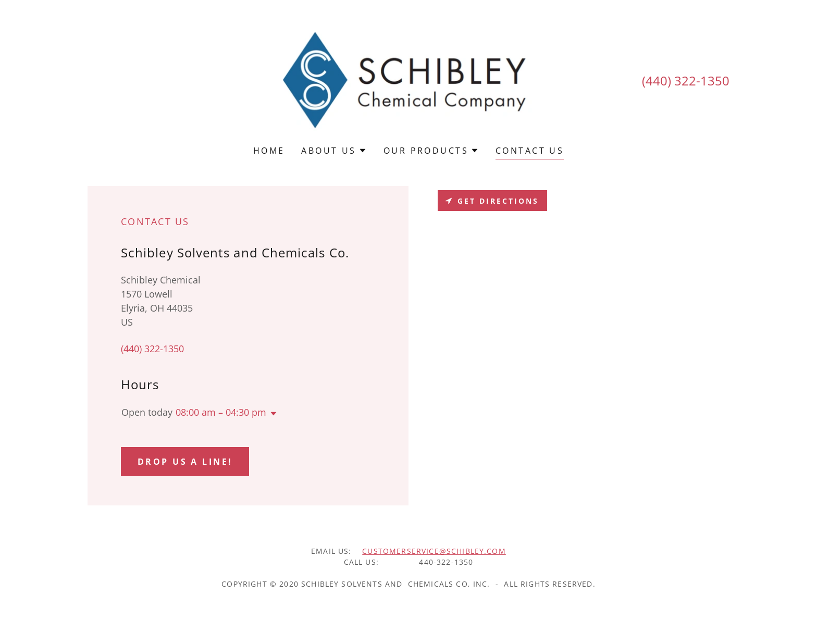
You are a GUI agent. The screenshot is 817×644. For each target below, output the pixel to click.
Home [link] (269, 151)
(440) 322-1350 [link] (686, 80)
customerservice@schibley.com (434, 551)
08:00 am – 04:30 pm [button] (221, 412)
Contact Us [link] (530, 151)
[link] (409, 79)
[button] (334, 151)
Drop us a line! (185, 462)
